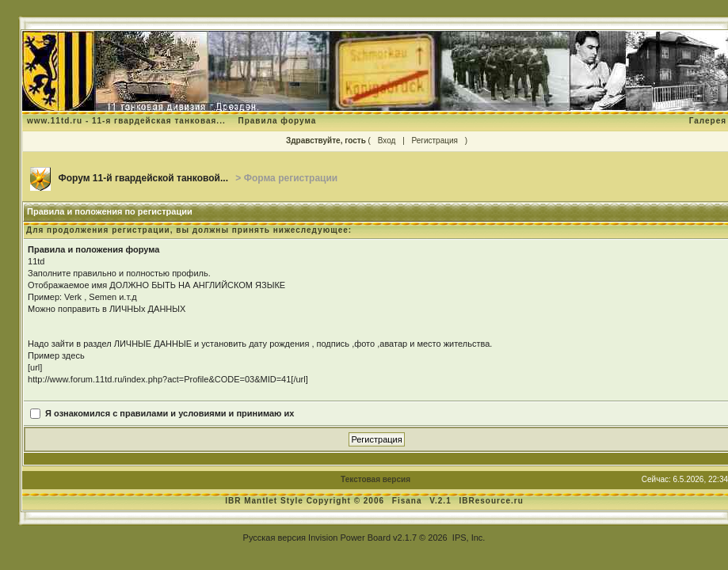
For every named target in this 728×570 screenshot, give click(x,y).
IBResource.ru (492, 501)
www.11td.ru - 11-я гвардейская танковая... (126, 121)
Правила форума (277, 121)
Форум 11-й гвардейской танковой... (143, 178)
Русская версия (274, 538)
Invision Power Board (349, 538)
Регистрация (435, 141)
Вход (387, 141)
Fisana (408, 501)
